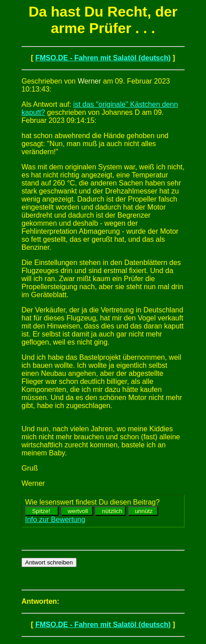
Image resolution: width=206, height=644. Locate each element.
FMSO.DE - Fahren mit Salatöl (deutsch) (103, 58)
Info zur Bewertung (55, 520)
